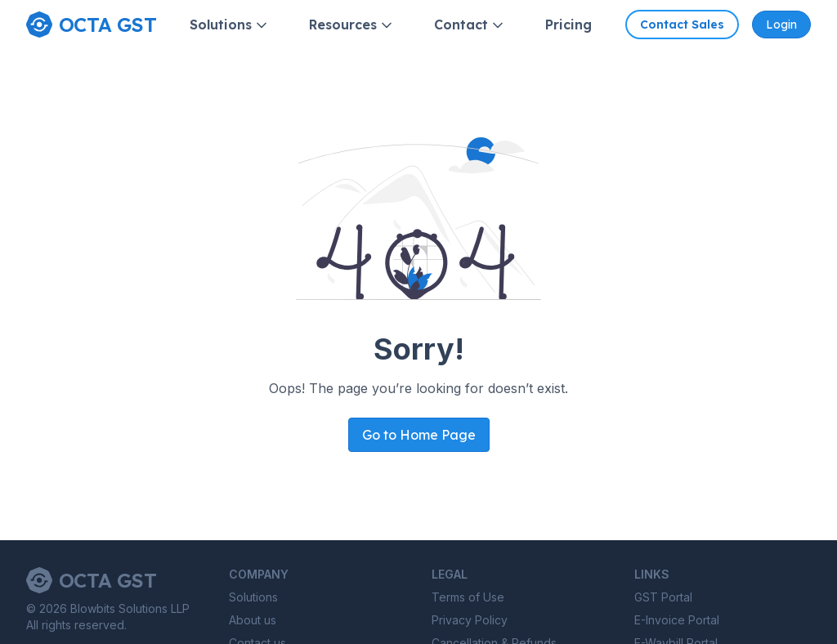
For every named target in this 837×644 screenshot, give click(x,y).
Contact (470, 25)
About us (253, 620)
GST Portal (663, 597)
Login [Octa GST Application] (781, 25)
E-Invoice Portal (677, 620)
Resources (352, 25)
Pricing (568, 25)
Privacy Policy (470, 620)
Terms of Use (468, 597)
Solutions (230, 25)
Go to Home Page (419, 435)
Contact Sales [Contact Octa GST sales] (682, 25)
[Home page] (91, 25)
